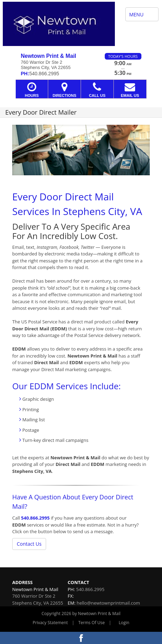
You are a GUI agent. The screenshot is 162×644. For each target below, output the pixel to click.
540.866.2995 (35, 518)
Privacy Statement (50, 623)
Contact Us (29, 544)
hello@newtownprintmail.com (108, 603)
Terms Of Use (91, 623)
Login (124, 623)
